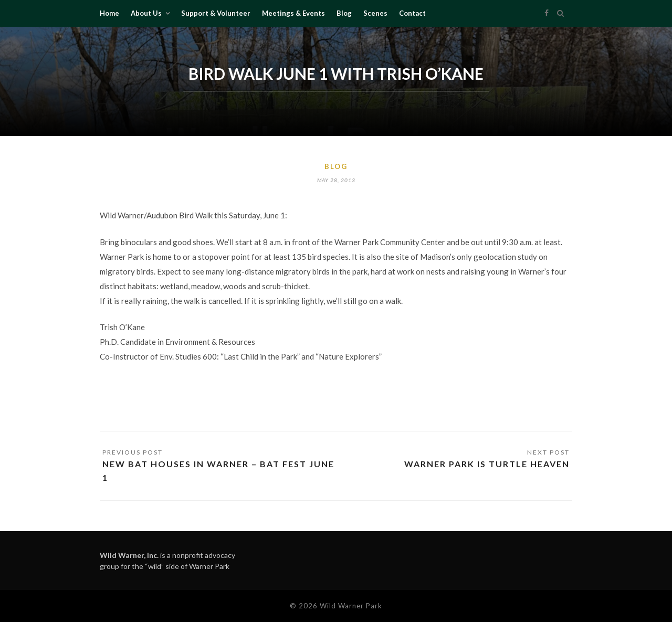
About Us (146, 13)
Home (109, 13)
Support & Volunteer (216, 13)
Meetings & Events (293, 13)
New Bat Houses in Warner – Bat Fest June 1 (218, 471)
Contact (412, 13)
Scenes (375, 13)
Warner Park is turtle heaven (487, 464)
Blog (344, 13)
